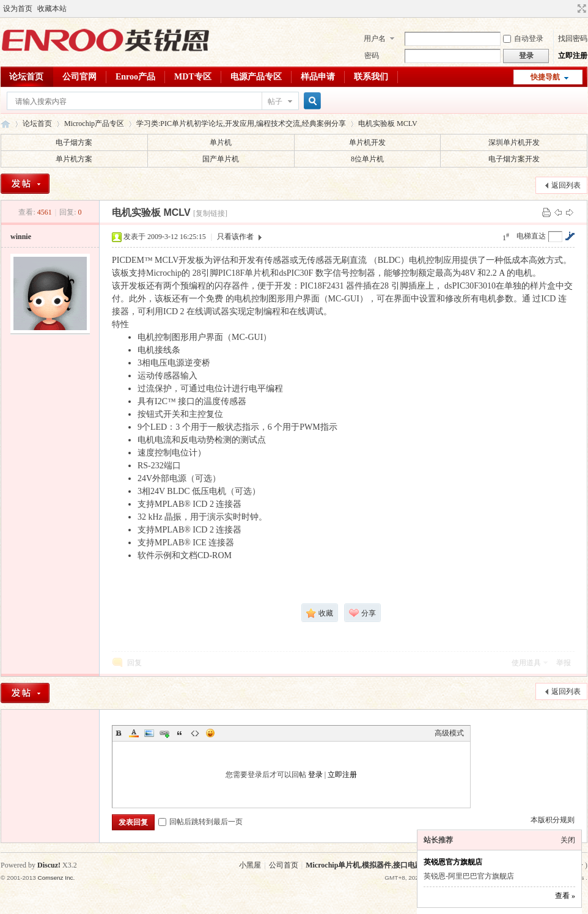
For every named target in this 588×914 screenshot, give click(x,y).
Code (195, 733)
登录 (315, 775)
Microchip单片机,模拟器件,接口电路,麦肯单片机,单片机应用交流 (410, 865)
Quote (180, 733)
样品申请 (318, 77)
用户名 (375, 39)
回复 (134, 663)
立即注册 (573, 56)
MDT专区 (193, 77)
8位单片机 (367, 159)
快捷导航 (545, 77)
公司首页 (284, 865)
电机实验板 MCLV (388, 123)
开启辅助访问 (570, 9)
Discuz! (49, 865)
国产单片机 (221, 159)
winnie (21, 237)
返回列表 (566, 185)
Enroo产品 (135, 77)
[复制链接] (210, 213)
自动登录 (523, 39)
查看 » (565, 896)
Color (134, 733)
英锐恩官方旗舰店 (453, 862)
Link (164, 733)
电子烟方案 (74, 142)
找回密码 (573, 39)
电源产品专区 (256, 77)
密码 (372, 56)
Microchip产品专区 (94, 123)
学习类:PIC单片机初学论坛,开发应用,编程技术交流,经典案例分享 (241, 123)
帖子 (275, 101)
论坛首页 (26, 77)
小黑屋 (250, 865)
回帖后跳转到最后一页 (200, 822)
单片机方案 (74, 159)
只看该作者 (235, 237)
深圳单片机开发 (514, 142)
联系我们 (371, 77)
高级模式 (449, 733)
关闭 (568, 840)
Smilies (210, 733)
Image (149, 733)
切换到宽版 (580, 9)
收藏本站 (52, 9)
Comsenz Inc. (56, 878)
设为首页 (18, 9)
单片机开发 (367, 142)
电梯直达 (531, 236)
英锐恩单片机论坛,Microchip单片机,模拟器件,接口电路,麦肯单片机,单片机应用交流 (6, 124)
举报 (564, 663)
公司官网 (79, 77)
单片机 (221, 142)
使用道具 (526, 663)
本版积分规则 (553, 820)
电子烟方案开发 (514, 159)
